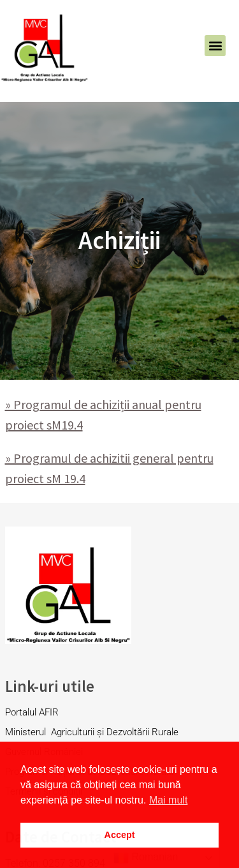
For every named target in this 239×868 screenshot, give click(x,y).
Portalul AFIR (32, 712)
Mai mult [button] (168, 800)
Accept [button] (120, 835)
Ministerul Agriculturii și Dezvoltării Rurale (93, 732)
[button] (215, 46)
